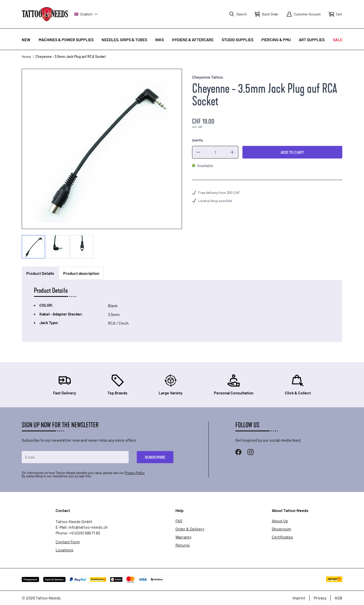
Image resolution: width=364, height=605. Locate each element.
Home (26, 57)
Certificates (282, 537)
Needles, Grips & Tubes (124, 40)
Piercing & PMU (276, 40)
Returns (183, 545)
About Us (280, 521)
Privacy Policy (135, 473)
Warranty (183, 537)
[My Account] (304, 14)
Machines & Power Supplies (66, 40)
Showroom (281, 529)
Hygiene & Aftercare (193, 40)
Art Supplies (312, 40)
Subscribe (155, 457)
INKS (160, 40)
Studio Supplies (237, 40)
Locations (64, 550)
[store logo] (45, 14)
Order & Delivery (190, 529)
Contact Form (68, 542)
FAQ (179, 521)
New (26, 40)
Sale (338, 40)
